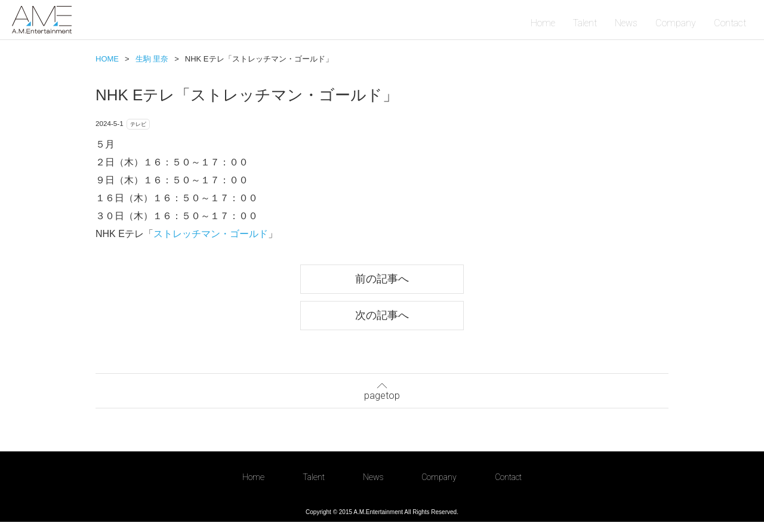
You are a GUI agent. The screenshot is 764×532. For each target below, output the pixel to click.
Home (543, 23)
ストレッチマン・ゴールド (211, 238)
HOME (107, 59)
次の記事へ (382, 322)
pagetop (382, 397)
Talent (585, 23)
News (626, 23)
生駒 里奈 (152, 59)
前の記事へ (382, 284)
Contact (730, 23)
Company (676, 23)
